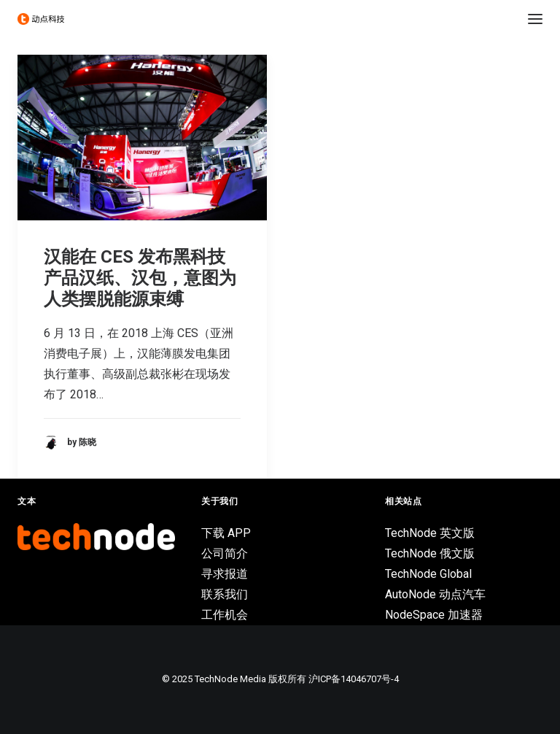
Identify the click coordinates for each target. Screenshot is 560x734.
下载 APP (226, 533)
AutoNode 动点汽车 (435, 594)
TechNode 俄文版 (430, 553)
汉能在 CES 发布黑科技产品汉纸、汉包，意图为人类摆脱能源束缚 (140, 278)
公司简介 (225, 553)
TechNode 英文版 (430, 533)
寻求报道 (225, 574)
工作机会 (225, 615)
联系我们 (225, 594)
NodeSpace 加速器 (434, 615)
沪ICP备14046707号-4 (354, 679)
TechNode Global (428, 574)
